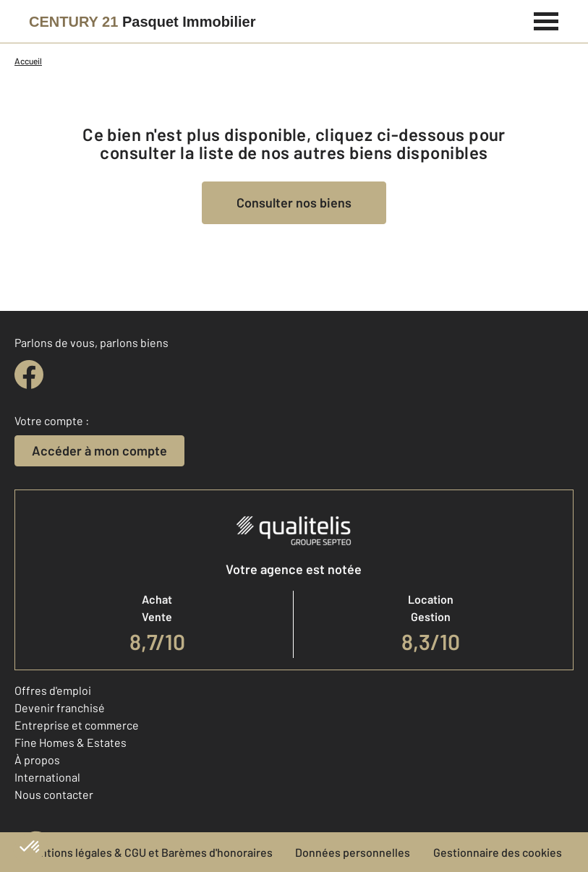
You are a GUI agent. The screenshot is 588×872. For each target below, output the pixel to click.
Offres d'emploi (53, 690)
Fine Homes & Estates (71, 742)
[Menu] (546, 20)
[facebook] (29, 375)
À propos (37, 760)
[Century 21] (142, 22)
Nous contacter (54, 794)
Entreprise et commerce (77, 725)
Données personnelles (353, 852)
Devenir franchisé (60, 708)
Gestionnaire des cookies (498, 852)
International (47, 777)
